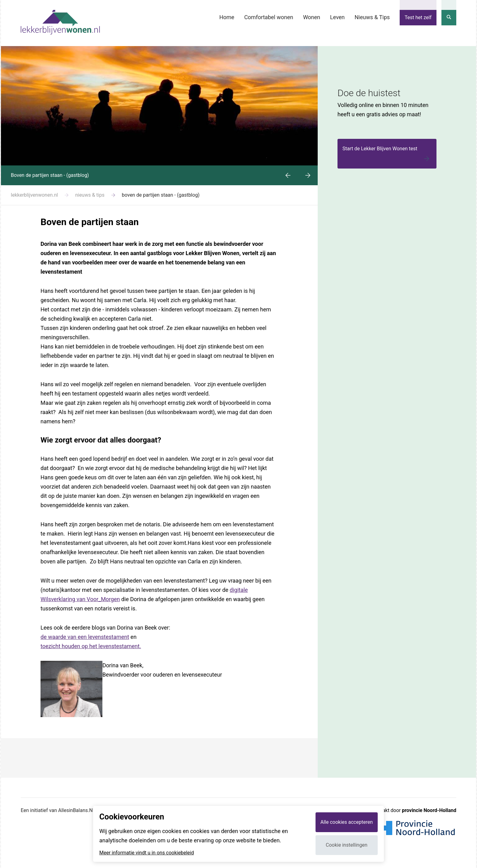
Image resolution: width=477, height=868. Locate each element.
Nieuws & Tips (372, 17)
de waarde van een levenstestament (85, 637)
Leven (337, 17)
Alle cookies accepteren (347, 822)
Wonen (312, 17)
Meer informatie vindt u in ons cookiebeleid (147, 853)
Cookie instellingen (347, 845)
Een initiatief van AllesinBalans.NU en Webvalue (73, 810)
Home (227, 17)
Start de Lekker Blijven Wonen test (387, 155)
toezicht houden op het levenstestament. (91, 646)
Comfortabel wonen (269, 17)
